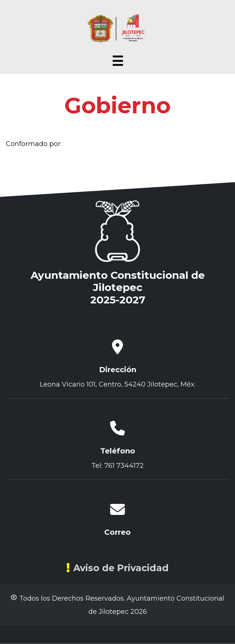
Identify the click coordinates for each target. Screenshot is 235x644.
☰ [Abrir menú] (117, 61)
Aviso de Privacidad (117, 568)
